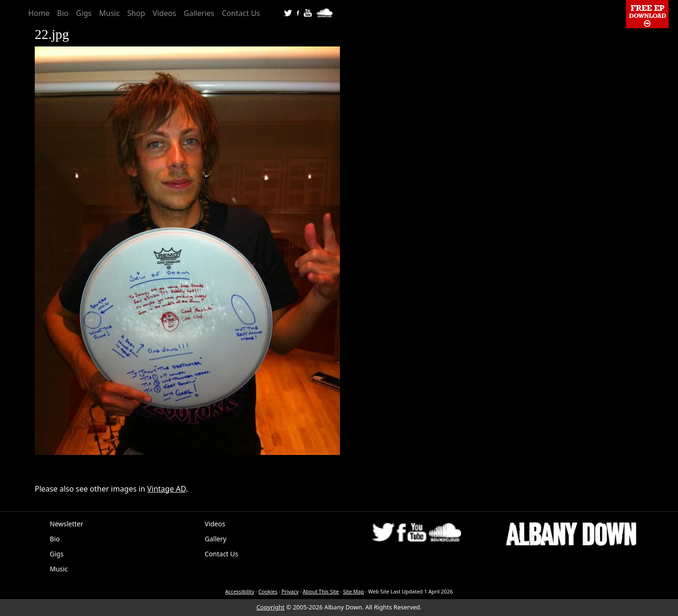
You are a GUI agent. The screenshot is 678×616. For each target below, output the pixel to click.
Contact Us (241, 13)
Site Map (353, 591)
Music (109, 13)
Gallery (216, 539)
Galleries (199, 13)
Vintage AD (166, 489)
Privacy (290, 591)
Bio (63, 13)
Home (39, 13)
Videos (164, 13)
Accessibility (240, 591)
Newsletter (66, 524)
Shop (136, 13)
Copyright (270, 607)
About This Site (321, 591)
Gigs (84, 13)
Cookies (268, 591)
